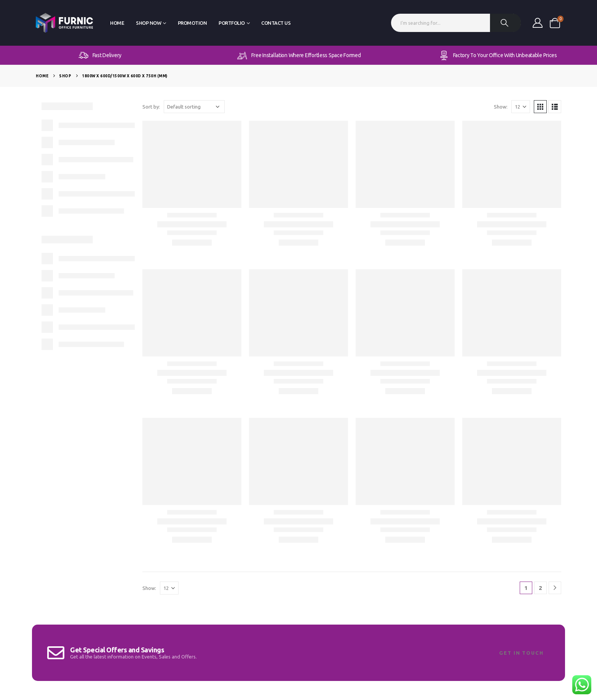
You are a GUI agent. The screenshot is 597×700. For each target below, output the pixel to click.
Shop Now (148, 23)
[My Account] (537, 23)
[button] (540, 107)
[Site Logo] (64, 23)
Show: (501, 107)
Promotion (192, 23)
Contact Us (276, 23)
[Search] (506, 23)
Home (117, 23)
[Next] (555, 588)
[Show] (521, 107)
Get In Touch (521, 653)
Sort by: (151, 107)
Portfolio (232, 23)
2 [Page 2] (540, 588)
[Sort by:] (194, 107)
